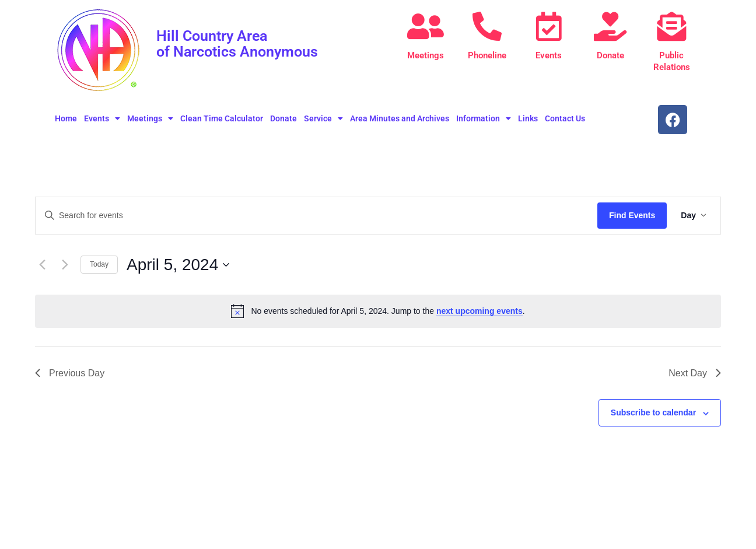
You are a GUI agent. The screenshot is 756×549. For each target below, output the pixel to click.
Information (484, 118)
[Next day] (65, 265)
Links (528, 118)
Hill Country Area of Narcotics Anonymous (241, 43)
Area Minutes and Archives (400, 118)
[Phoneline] (487, 26)
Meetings (426, 55)
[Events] (549, 26)
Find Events (632, 215)
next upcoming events (480, 311)
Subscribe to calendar (653, 412)
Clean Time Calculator (222, 118)
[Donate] (610, 26)
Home (66, 118)
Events (549, 55)
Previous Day (70, 373)
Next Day (695, 373)
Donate (610, 55)
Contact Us (565, 118)
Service (323, 118)
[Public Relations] (671, 26)
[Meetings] (426, 26)
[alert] (378, 311)
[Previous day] (42, 265)
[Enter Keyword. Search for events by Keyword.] (316, 216)
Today (99, 264)
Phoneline (487, 55)
